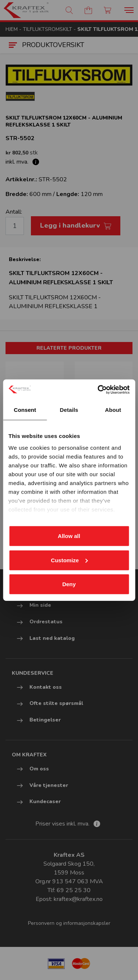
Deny (69, 584)
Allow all (69, 536)
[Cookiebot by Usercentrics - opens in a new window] (98, 389)
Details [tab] (69, 410)
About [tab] (113, 410)
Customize (69, 560)
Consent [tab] (25, 410)
